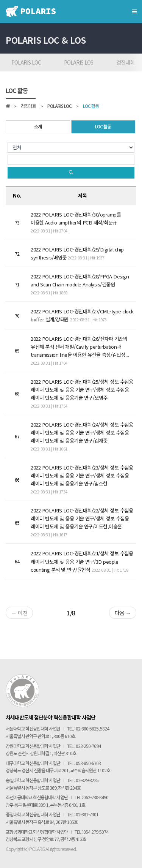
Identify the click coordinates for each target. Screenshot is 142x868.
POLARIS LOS (79, 62)
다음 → (123, 613)
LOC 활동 (91, 106)
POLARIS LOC (26, 62)
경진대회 (28, 106)
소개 (38, 126)
